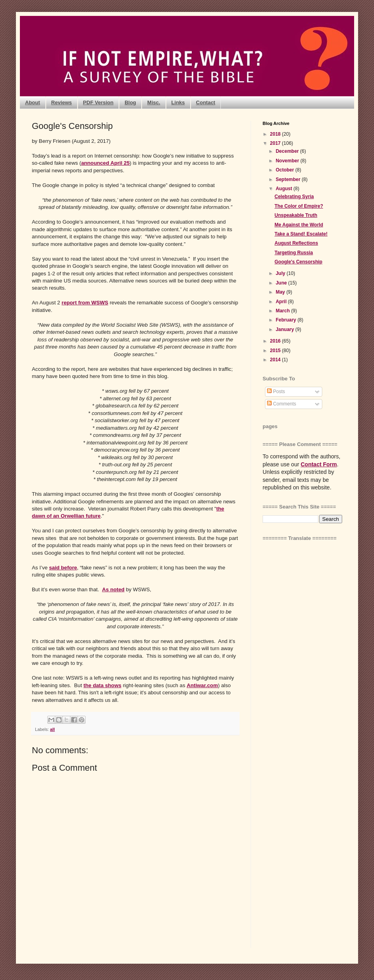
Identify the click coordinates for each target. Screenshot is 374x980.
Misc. (154, 102)
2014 (276, 360)
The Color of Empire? (299, 206)
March (283, 311)
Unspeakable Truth (296, 215)
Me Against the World (299, 225)
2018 (276, 134)
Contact (206, 102)
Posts (276, 392)
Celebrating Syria (294, 197)
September (289, 179)
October (285, 170)
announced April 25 (105, 163)
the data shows (102, 685)
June (282, 283)
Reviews (62, 102)
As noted (113, 589)
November (288, 161)
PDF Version (98, 102)
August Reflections (296, 243)
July (281, 273)
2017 (276, 143)
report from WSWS (85, 303)
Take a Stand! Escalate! (301, 234)
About (33, 102)
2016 (276, 341)
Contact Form (319, 464)
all (53, 729)
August (285, 189)
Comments (281, 404)
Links (178, 102)
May (281, 292)
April (282, 302)
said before (63, 568)
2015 (276, 351)
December (288, 151)
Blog (130, 102)
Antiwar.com (202, 685)
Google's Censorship (298, 262)
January (285, 329)
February (287, 320)
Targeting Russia (294, 253)
